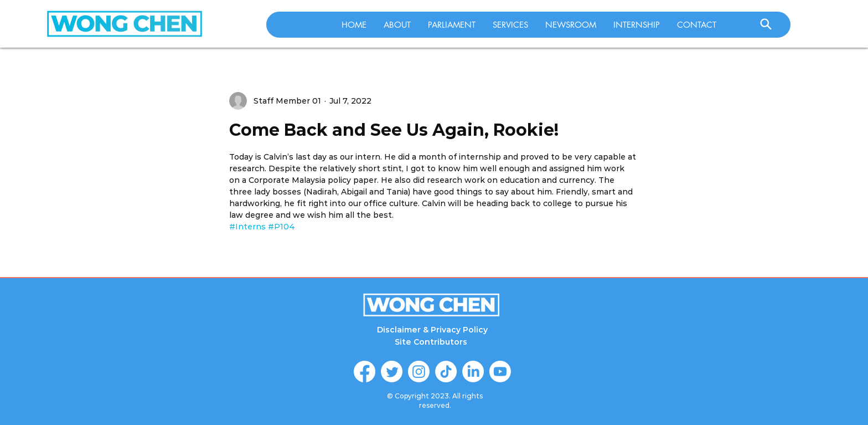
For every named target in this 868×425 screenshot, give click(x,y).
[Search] (766, 24)
